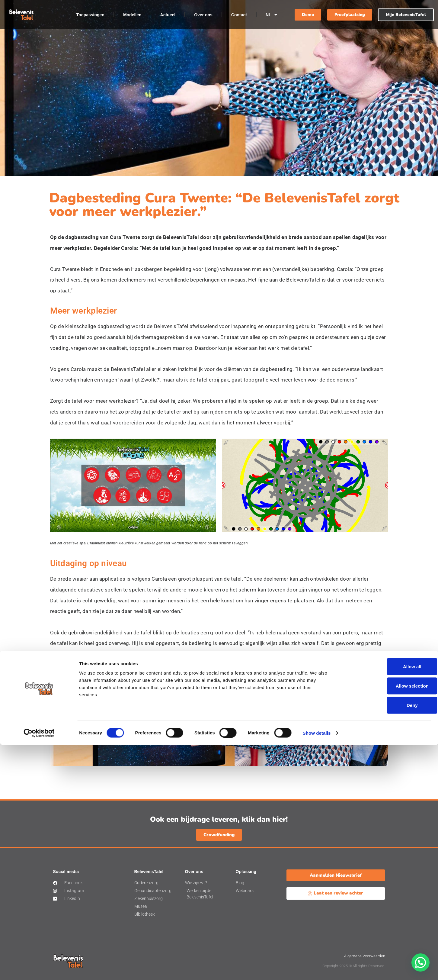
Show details (317, 968)
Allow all (388, 902)
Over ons (203, 15)
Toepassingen (90, 15)
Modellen (132, 15)
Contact (239, 15)
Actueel (168, 15)
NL (271, 15)
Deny (388, 940)
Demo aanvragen (327, 728)
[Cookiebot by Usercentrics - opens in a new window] (39, 968)
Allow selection (387, 921)
